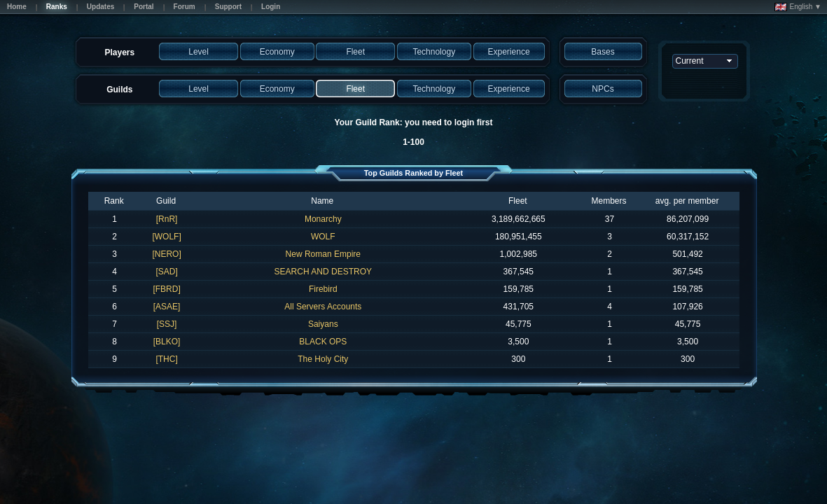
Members (609, 201)
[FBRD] (166, 289)
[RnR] (167, 219)
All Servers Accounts (323, 307)
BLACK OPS (323, 342)
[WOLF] (166, 237)
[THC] (166, 359)
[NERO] (166, 254)
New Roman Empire (323, 254)
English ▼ (798, 7)
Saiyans (323, 324)
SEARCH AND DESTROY (323, 272)
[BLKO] (167, 342)
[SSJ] (167, 324)
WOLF (323, 237)
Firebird (323, 289)
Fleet (518, 201)
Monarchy (323, 219)
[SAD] (166, 272)
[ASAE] (167, 307)
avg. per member (687, 201)
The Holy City (323, 359)
